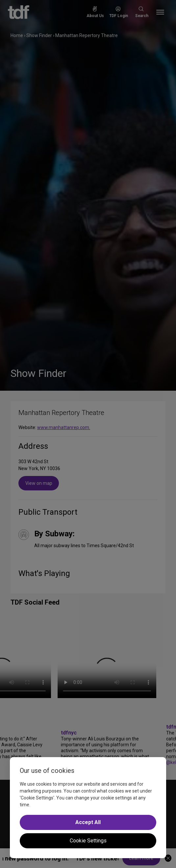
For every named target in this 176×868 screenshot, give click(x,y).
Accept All (88, 822)
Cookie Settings (88, 841)
